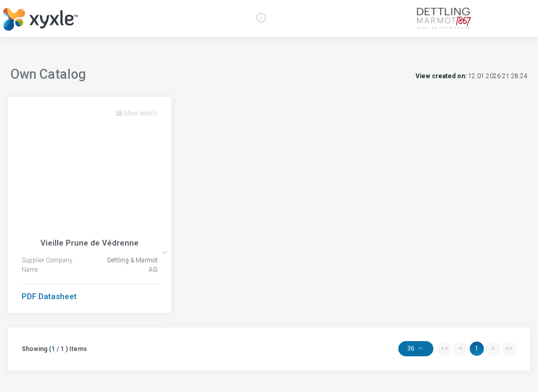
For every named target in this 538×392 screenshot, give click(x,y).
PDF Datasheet (49, 296)
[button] (164, 252)
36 (412, 348)
